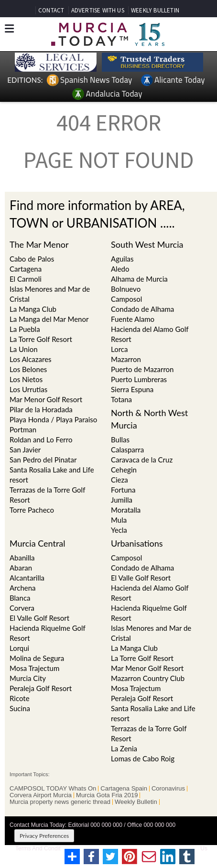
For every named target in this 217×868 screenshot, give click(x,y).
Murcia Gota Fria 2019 (107, 795)
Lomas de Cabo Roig (143, 758)
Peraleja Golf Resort (41, 688)
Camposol (126, 558)
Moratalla (126, 510)
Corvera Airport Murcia (41, 795)
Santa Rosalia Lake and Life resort (52, 475)
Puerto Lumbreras (139, 379)
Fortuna (123, 490)
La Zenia (124, 748)
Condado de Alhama (142, 568)
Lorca (119, 349)
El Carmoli (26, 279)
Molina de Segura (37, 658)
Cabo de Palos (32, 259)
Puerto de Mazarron (142, 369)
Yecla (119, 530)
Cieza (119, 480)
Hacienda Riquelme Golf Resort (48, 633)
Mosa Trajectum (34, 668)
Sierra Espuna (132, 389)
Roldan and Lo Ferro (41, 439)
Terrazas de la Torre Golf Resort (47, 495)
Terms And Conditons (43, 848)
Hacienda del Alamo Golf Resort (150, 334)
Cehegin (124, 470)
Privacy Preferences (44, 836)
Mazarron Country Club (148, 678)
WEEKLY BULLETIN (155, 10)
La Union (24, 349)
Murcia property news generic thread (60, 802)
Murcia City (28, 678)
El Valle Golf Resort (39, 618)
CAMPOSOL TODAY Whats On (53, 789)
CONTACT (51, 10)
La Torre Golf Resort (41, 339)
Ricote (20, 698)
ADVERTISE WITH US (98, 10)
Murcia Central (38, 543)
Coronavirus (168, 789)
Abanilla (22, 558)
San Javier (25, 450)
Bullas (120, 439)
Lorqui (19, 648)
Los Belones (28, 369)
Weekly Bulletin (136, 802)
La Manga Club (33, 309)
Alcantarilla (27, 578)
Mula (119, 520)
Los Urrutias (28, 389)
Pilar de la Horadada (41, 409)
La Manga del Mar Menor (49, 319)
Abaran (21, 568)
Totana (121, 399)
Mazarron (126, 359)
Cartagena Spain (124, 789)
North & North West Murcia (149, 419)
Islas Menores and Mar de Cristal (50, 294)
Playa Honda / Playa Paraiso (53, 419)
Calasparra (127, 450)
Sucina (20, 708)
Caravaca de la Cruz (142, 460)
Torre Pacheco (32, 510)
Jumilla (122, 500)
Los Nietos (26, 379)
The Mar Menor (39, 244)
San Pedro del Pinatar (43, 460)
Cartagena (26, 269)
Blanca (20, 598)
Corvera (22, 608)
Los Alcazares (31, 359)
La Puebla (25, 329)
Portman (23, 429)
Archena (23, 588)
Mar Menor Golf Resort (46, 399)
